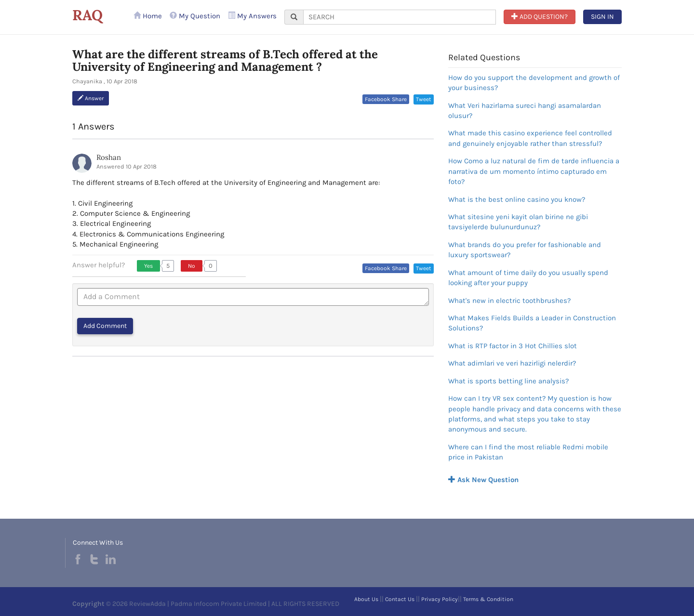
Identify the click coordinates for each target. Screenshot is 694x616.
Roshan (109, 157)
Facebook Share (386, 99)
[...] (400, 17)
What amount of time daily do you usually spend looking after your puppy (528, 278)
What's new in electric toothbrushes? (509, 301)
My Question (195, 16)
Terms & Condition (488, 599)
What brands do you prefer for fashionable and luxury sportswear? (525, 250)
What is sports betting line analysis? (508, 381)
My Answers (252, 16)
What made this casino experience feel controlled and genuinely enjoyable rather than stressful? (530, 138)
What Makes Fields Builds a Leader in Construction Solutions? (532, 323)
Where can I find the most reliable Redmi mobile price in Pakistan (528, 452)
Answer (91, 98)
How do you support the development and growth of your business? (534, 83)
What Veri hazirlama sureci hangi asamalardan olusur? (525, 111)
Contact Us (400, 599)
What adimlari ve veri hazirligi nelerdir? (512, 363)
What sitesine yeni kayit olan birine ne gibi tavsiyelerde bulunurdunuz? (518, 222)
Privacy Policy (440, 599)
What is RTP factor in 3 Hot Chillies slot (513, 346)
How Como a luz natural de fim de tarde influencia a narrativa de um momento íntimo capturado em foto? (534, 171)
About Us (366, 599)
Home (148, 16)
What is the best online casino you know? (517, 199)
